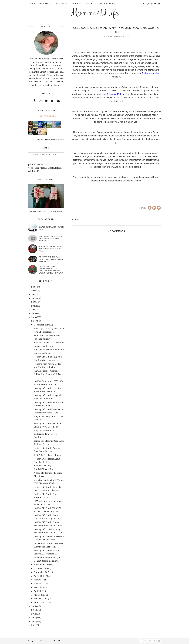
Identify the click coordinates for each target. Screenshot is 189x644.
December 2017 (41, 325)
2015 (34, 610)
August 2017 (40, 576)
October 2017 (40, 568)
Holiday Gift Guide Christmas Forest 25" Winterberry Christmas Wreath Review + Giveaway (51, 270)
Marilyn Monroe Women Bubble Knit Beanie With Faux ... (48, 374)
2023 (34, 298)
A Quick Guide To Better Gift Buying (46, 211)
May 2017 (38, 587)
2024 (34, 294)
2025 (34, 291)
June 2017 (39, 583)
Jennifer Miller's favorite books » (50, 140)
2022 (34, 302)
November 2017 (41, 565)
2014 (34, 614)
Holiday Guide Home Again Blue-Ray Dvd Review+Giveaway (47, 462)
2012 (34, 621)
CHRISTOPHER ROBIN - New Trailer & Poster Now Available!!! (51, 238)
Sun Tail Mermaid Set (44, 469)
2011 (33, 625)
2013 (34, 618)
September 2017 (42, 572)
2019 (34, 313)
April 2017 (39, 591)
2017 (33, 321)
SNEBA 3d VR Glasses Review (48, 455)
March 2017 (39, 595)
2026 (34, 287)
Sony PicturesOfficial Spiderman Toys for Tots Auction (46, 434)
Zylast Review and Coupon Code (51, 228)
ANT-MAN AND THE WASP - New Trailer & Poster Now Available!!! (51, 259)
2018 (34, 317)
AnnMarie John (56, 641)
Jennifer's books (46, 116)
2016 (34, 606)
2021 (34, 306)
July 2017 (38, 580)
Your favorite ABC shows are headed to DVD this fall (51, 249)
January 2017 (40, 602)
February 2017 (41, 599)
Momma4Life (94, 13)
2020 (34, 310)
